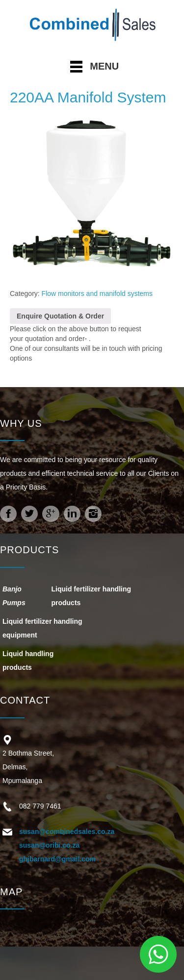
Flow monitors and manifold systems (97, 294)
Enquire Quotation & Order (60, 316)
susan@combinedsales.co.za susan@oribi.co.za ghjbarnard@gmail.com (67, 845)
